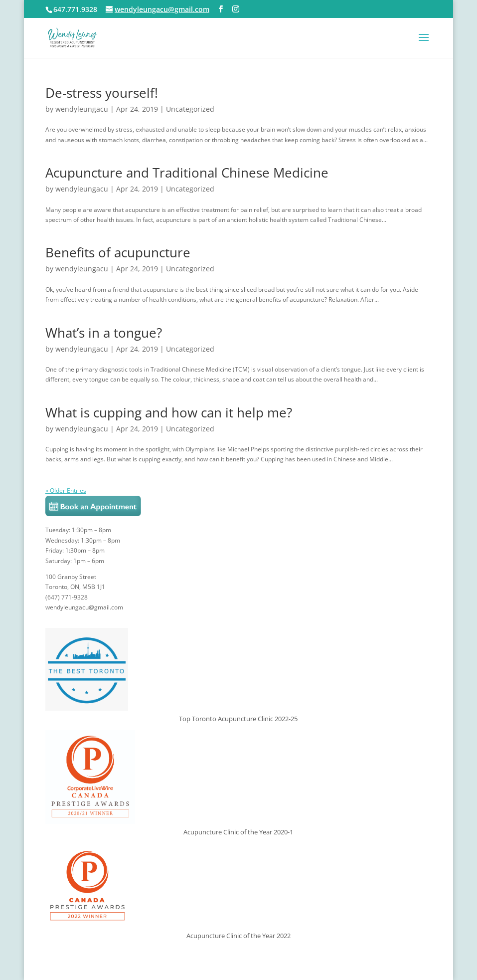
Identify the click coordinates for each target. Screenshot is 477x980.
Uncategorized (190, 109)
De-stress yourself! (102, 93)
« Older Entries (66, 490)
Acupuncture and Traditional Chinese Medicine (187, 173)
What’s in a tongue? (104, 333)
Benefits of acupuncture (118, 252)
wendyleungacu (82, 109)
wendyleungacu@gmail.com (84, 607)
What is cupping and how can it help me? (169, 412)
